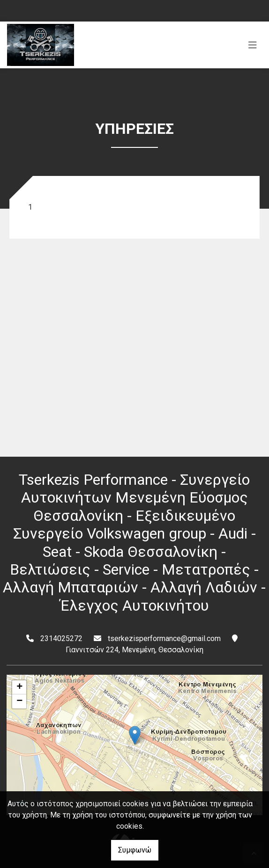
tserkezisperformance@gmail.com (164, 638)
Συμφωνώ (135, 850)
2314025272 (61, 638)
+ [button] (19, 687)
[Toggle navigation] (253, 45)
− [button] (19, 701)
